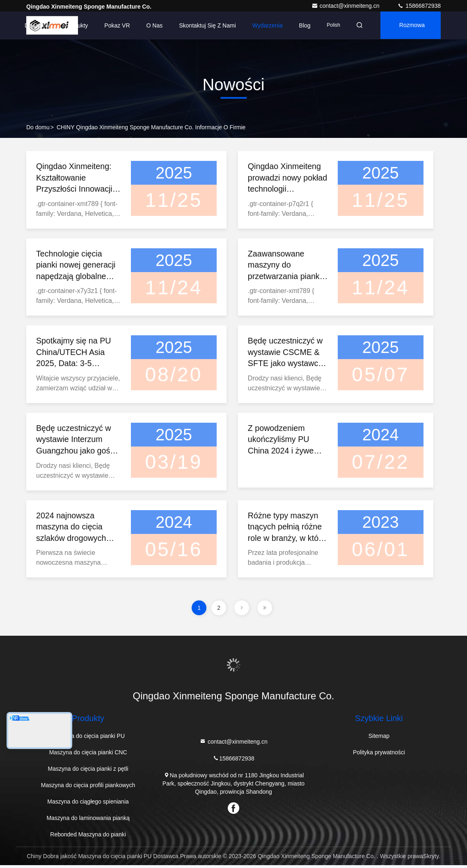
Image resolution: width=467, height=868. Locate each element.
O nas (152, 25)
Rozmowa (411, 25)
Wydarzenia (265, 25)
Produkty (74, 25)
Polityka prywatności (379, 755)
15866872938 (419, 6)
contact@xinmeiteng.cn (346, 6)
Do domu (34, 25)
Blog (302, 25)
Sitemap (379, 739)
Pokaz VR (114, 25)
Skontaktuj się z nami (205, 25)
